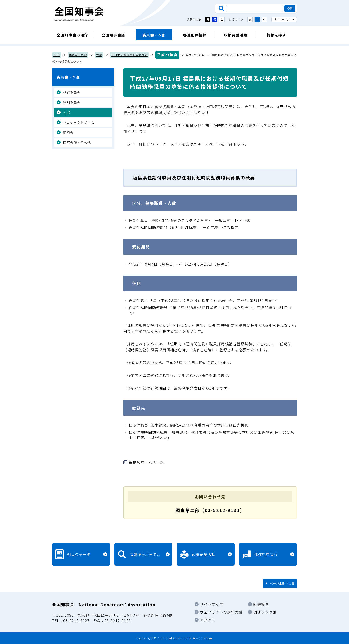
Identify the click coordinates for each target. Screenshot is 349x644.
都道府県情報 (195, 35)
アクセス (208, 620)
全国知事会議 (113, 35)
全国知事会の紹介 (72, 35)
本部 (99, 55)
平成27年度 (167, 55)
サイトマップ (212, 604)
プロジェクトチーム (79, 123)
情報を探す (276, 35)
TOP (57, 55)
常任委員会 (72, 93)
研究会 (68, 133)
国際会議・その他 (77, 143)
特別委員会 (72, 103)
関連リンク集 (265, 612)
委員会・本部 (154, 35)
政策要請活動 (236, 35)
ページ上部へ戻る (282, 583)
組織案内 (261, 604)
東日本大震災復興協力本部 (129, 55)
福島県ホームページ (146, 462)
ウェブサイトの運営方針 (221, 612)
